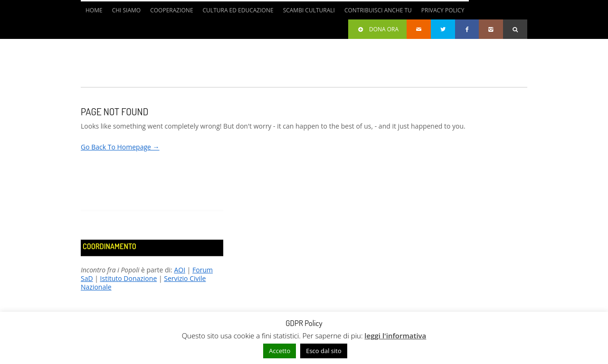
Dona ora (377, 29)
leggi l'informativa (395, 336)
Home (94, 10)
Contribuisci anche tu (378, 10)
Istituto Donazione (129, 278)
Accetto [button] (280, 351)
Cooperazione (171, 10)
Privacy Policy (443, 10)
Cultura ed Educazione (238, 10)
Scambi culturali (309, 10)
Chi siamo (127, 10)
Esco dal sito (324, 351)
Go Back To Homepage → (120, 147)
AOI (180, 270)
